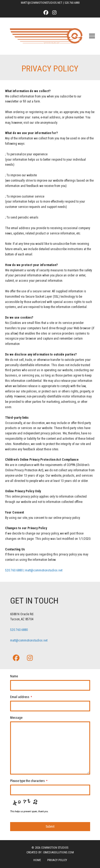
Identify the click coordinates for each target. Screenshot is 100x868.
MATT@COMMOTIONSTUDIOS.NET (41, 3)
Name (14, 676)
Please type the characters (29, 781)
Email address (21, 697)
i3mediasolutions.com (58, 852)
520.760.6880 (72, 3)
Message (16, 718)
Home (37, 860)
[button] (92, 36)
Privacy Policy (57, 860)
